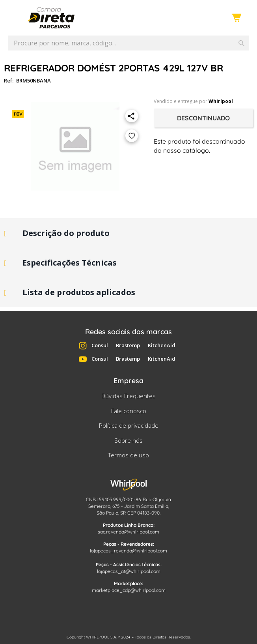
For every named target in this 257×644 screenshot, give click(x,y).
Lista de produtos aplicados (79, 292)
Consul (100, 345)
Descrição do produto (66, 233)
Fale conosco (129, 411)
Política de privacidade (129, 425)
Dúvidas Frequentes (128, 396)
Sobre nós (128, 440)
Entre (216, 18)
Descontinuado (203, 118)
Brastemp (128, 345)
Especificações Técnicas (70, 263)
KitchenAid (162, 345)
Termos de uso (128, 455)
